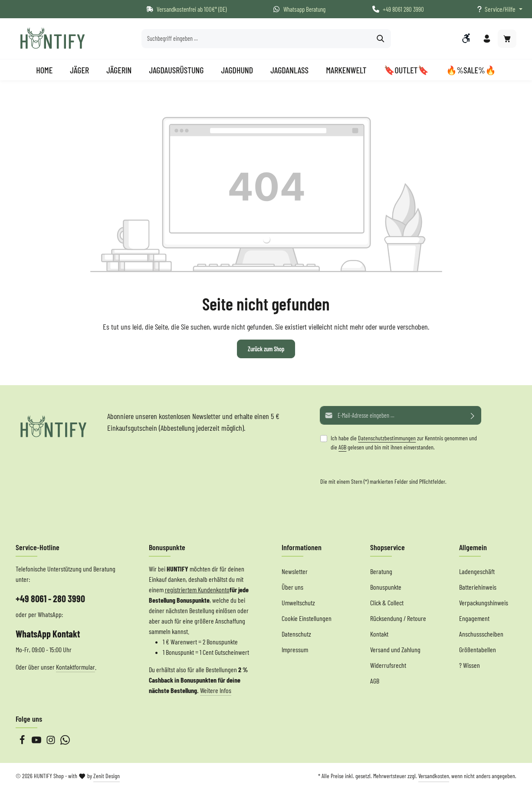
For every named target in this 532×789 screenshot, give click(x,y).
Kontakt (379, 634)
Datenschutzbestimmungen (387, 438)
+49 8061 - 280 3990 (50, 598)
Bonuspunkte (386, 587)
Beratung (381, 571)
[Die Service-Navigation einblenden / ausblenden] (499, 9)
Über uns (292, 587)
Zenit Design (107, 776)
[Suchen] (381, 39)
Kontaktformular (76, 667)
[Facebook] (23, 742)
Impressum (295, 649)
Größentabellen (478, 649)
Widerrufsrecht (388, 665)
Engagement (474, 618)
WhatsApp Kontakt (48, 634)
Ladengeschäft (477, 571)
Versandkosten (434, 776)
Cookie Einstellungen (307, 618)
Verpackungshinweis (484, 602)
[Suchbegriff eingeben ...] (256, 39)
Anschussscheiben (481, 634)
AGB (342, 447)
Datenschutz (296, 634)
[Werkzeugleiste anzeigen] (466, 39)
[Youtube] (37, 742)
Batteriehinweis (478, 587)
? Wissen (470, 665)
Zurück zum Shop (266, 350)
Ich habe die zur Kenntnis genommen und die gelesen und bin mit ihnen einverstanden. (404, 442)
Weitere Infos (216, 690)
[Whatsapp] (65, 742)
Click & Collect (387, 602)
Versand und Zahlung (395, 649)
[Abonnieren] (473, 415)
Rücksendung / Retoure (398, 618)
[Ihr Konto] (487, 39)
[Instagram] (51, 742)
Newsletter (295, 571)
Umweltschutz (298, 602)
